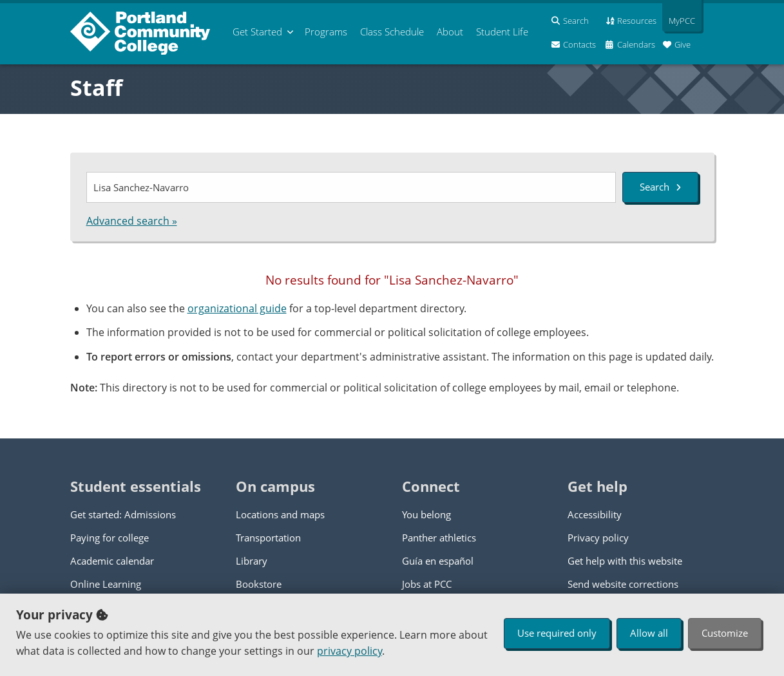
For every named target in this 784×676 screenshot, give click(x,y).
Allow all (649, 633)
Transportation (268, 538)
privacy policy (349, 651)
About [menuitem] (450, 32)
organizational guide (237, 308)
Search (660, 187)
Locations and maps (280, 514)
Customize (725, 633)
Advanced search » (132, 221)
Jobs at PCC (427, 584)
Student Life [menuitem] (502, 32)
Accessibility (595, 514)
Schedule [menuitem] (392, 32)
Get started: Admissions (123, 514)
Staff (96, 88)
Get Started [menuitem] (257, 32)
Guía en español (438, 561)
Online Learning (106, 584)
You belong (426, 514)
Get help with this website (625, 561)
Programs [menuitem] (326, 32)
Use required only (557, 633)
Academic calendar (112, 561)
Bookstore (259, 584)
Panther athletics (439, 538)
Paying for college (110, 538)
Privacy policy (598, 538)
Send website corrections (623, 584)
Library (252, 561)
